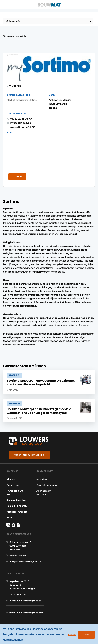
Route (19, 177)
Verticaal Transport (17, 512)
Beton (10, 518)
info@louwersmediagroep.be (26, 601)
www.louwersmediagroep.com (27, 613)
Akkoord (86, 635)
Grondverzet (13, 485)
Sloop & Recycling (16, 500)
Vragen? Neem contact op (28, 455)
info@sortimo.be (21, 123)
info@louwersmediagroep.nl (25, 561)
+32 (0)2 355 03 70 (21, 119)
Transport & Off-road (15, 493)
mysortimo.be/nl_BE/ (23, 127)
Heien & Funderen (17, 506)
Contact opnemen (47, 485)
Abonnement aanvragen (44, 493)
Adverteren (43, 479)
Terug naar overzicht (15, 36)
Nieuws (10, 479)
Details (72, 634)
